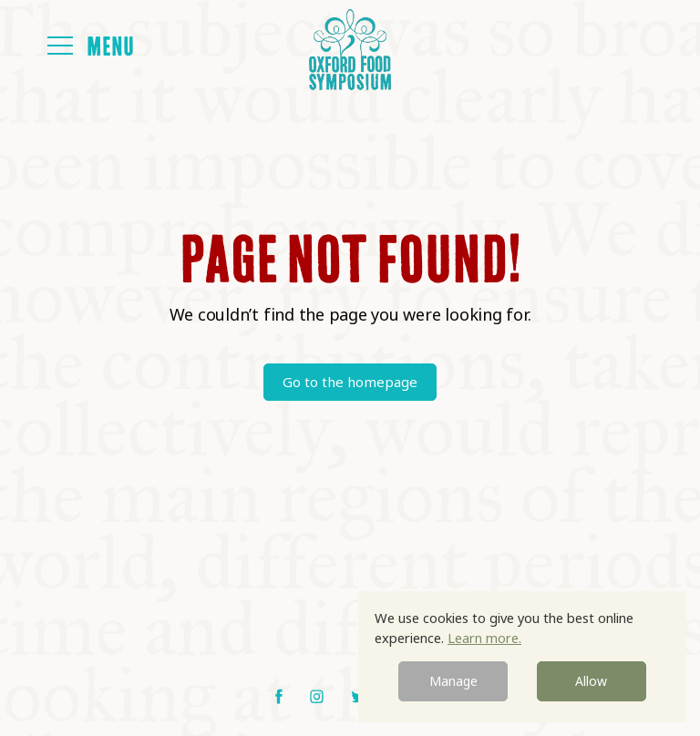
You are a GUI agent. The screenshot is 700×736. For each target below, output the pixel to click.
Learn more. (484, 638)
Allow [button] (591, 681)
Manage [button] (453, 681)
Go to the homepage (350, 382)
